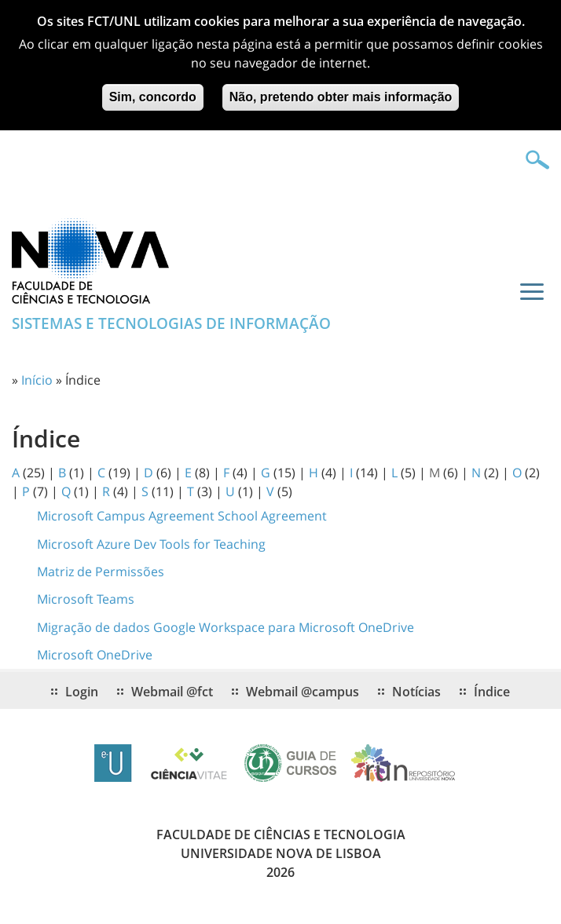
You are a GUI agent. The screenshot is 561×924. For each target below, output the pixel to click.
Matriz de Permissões (101, 572)
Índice (492, 692)
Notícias (416, 692)
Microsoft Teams (86, 599)
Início (37, 380)
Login (82, 692)
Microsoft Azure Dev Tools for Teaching (151, 544)
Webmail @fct (172, 692)
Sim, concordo (153, 88)
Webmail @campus (302, 692)
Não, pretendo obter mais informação (341, 88)
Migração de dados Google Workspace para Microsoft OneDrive (225, 627)
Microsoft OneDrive (95, 655)
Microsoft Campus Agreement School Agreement (182, 516)
